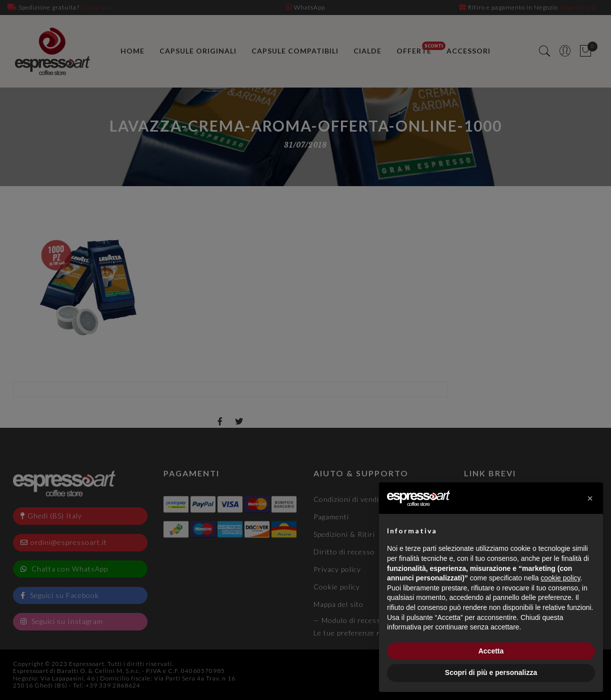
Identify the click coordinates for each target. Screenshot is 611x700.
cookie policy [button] (560, 578)
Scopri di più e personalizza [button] (491, 672)
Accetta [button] (491, 651)
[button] (590, 498)
